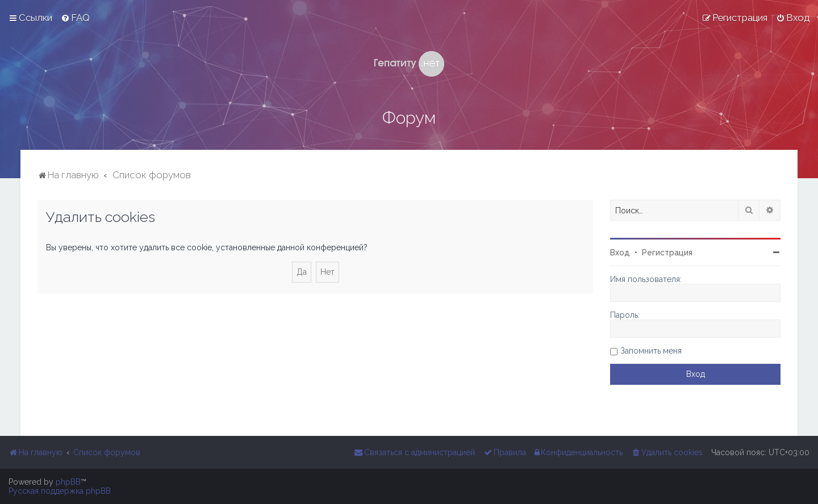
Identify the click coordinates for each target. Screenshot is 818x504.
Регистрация (667, 253)
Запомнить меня (651, 351)
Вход (620, 253)
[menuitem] (75, 18)
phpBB (68, 482)
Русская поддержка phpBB (60, 491)
